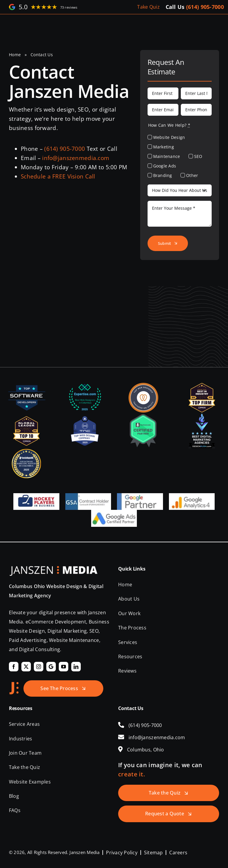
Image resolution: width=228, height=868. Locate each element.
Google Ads (165, 166)
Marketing (164, 147)
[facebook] (14, 667)
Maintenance (167, 156)
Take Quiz (148, 7)
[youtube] (64, 667)
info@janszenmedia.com (76, 158)
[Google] (51, 667)
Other (192, 175)
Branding (163, 175)
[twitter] (26, 667)
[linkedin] (76, 667)
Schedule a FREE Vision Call (58, 176)
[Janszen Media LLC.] (53, 569)
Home (15, 55)
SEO (198, 156)
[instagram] (39, 667)
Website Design (169, 137)
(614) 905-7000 (205, 7)
